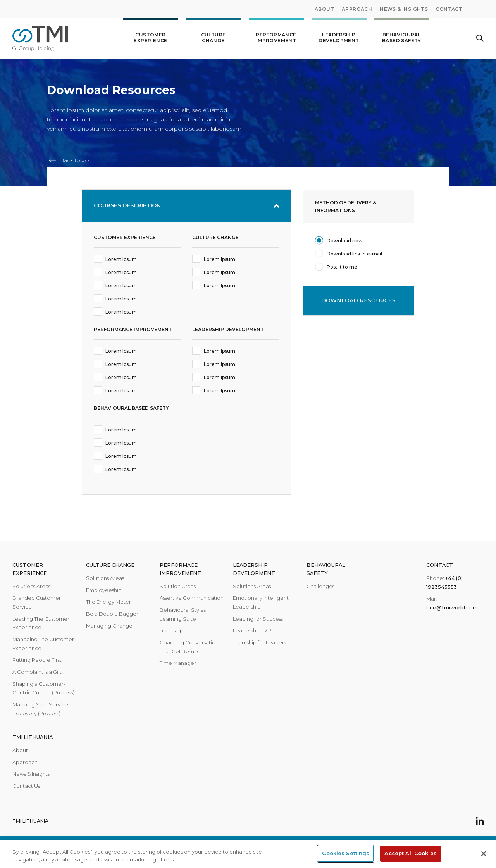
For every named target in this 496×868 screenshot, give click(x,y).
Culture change (214, 35)
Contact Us (26, 786)
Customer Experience (151, 35)
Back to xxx (75, 160)
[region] (248, 854)
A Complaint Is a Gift (37, 672)
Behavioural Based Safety (402, 35)
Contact (449, 9)
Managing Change (109, 626)
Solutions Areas (31, 586)
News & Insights (404, 9)
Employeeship (104, 590)
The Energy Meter (108, 602)
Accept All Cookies (410, 853)
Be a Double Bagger (112, 614)
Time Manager (178, 663)
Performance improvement (276, 35)
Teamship (171, 630)
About (324, 9)
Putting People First (37, 660)
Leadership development (339, 35)
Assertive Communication (192, 598)
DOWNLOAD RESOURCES (358, 300)
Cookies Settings (346, 853)
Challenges (320, 586)
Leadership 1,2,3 (252, 630)
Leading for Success (258, 619)
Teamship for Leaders (259, 642)
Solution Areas (178, 586)
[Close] (484, 854)
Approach (357, 9)
